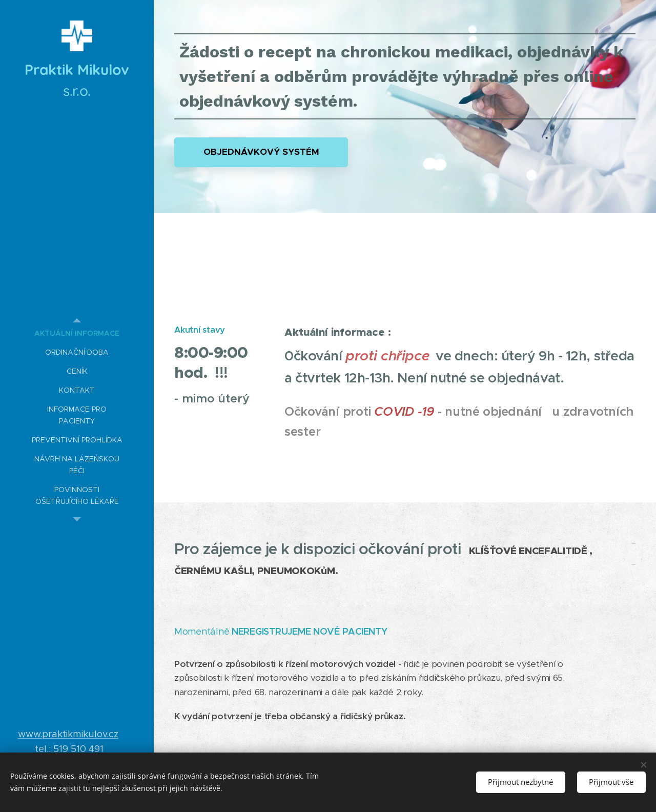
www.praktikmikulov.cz (68, 734)
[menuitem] (77, 333)
